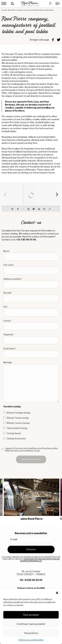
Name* (31, 255)
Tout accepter (31, 615)
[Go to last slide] (6, 499)
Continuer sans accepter (31, 624)
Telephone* (31, 339)
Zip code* (31, 297)
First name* (31, 269)
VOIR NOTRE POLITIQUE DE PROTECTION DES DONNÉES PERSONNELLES (40, 560)
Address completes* (31, 283)
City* (31, 311)
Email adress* (31, 353)
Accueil (4, 10)
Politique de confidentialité (31, 640)
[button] (57, 593)
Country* (31, 325)
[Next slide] (56, 499)
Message (31, 382)
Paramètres (31, 633)
